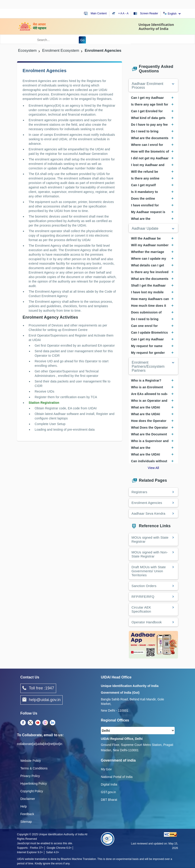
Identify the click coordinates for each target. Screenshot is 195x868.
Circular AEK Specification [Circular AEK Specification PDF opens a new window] (141, 609)
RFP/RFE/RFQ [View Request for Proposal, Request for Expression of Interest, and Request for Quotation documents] (143, 597)
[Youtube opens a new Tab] (38, 723)
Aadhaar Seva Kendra (148, 513)
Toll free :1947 (38, 688)
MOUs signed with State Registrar (150, 539)
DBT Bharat (109, 800)
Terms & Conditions (34, 768)
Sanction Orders (144, 586)
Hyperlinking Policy (34, 784)
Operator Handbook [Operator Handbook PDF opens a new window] (147, 622)
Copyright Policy (32, 791)
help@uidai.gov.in (41, 700)
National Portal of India (117, 777)
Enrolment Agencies (147, 503)
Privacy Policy (30, 776)
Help (24, 806)
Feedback (27, 814)
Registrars (139, 492)
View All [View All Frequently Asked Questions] (153, 468)
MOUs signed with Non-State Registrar (150, 554)
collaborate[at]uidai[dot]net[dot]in (40, 744)
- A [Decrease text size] (127, 13)
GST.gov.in (108, 792)
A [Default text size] (123, 13)
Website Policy (31, 761)
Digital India (109, 784)
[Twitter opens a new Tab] (30, 723)
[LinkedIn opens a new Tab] (53, 723)
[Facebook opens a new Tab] (23, 723)
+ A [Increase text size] (121, 13)
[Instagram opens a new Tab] (45, 723)
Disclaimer (28, 799)
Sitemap (26, 822)
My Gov (106, 769)
